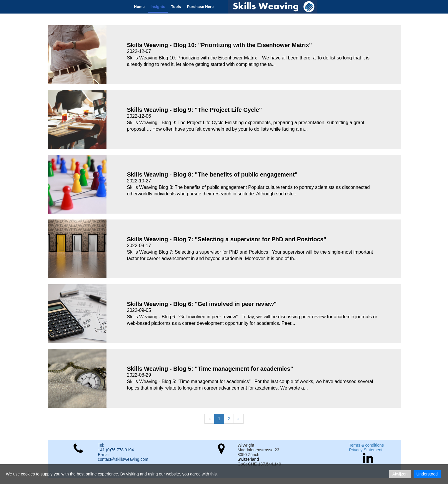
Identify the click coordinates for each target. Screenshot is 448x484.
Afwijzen (400, 474)
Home (139, 7)
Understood (427, 474)
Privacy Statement (366, 450)
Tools (176, 7)
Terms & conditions (366, 445)
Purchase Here (200, 7)
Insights (158, 7)
